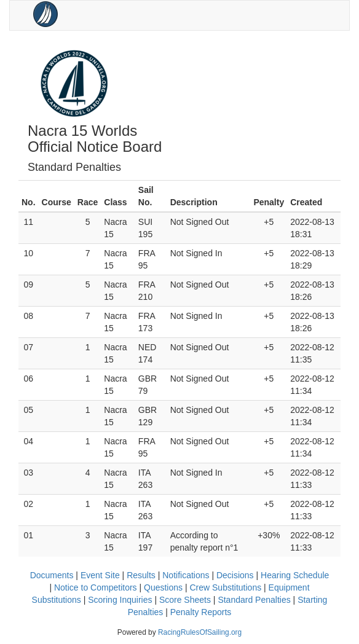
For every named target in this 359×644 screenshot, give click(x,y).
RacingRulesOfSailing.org (200, 632)
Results (141, 575)
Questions (163, 587)
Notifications (186, 575)
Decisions (235, 575)
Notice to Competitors (96, 587)
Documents (52, 575)
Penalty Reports (201, 612)
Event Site (100, 575)
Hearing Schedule (295, 575)
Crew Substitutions (225, 587)
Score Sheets (185, 600)
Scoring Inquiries (120, 600)
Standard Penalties (254, 600)
